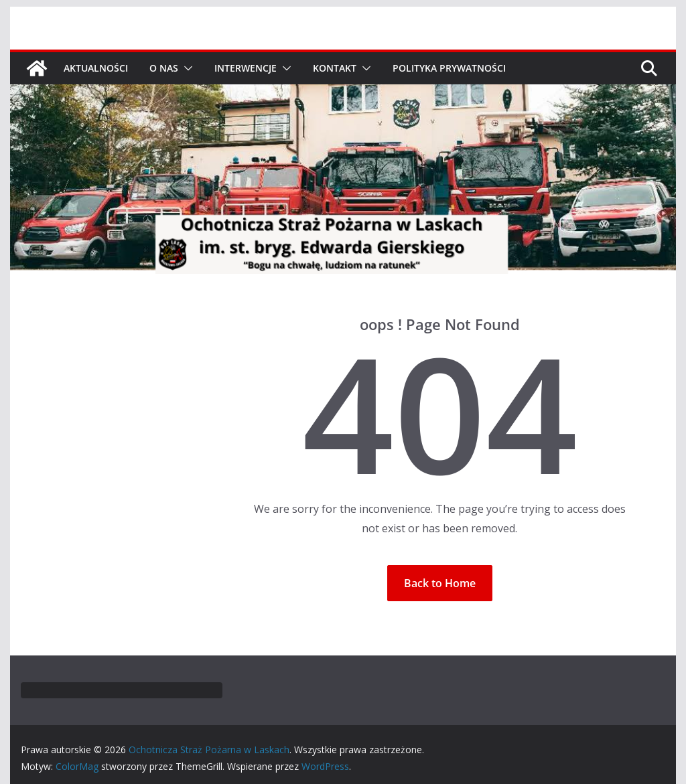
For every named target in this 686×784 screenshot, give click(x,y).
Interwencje (246, 68)
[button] (186, 68)
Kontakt (335, 68)
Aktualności (96, 68)
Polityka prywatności (449, 68)
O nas (164, 68)
